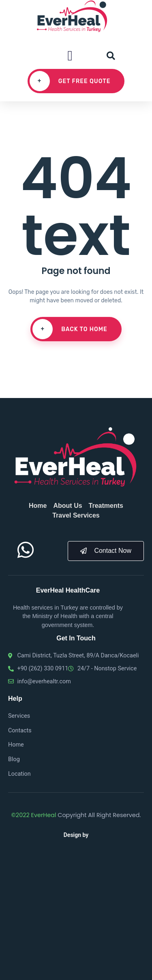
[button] (70, 56)
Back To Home (70, 329)
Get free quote (70, 81)
